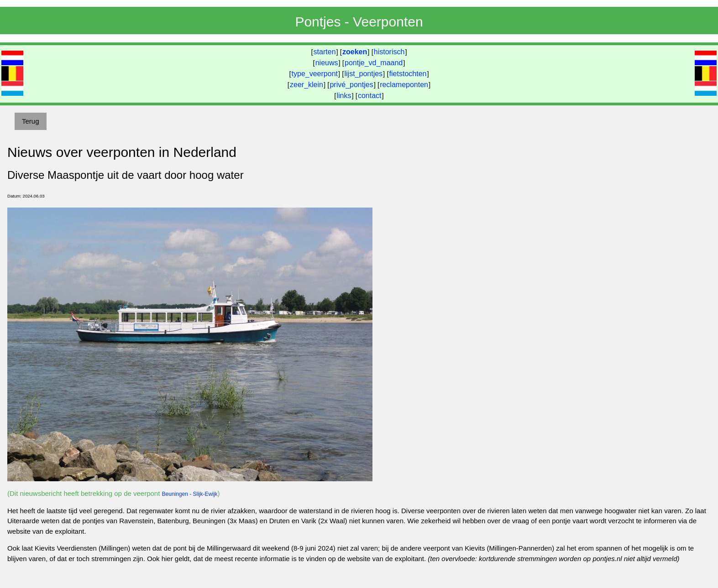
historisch (389, 52)
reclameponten (404, 85)
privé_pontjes (351, 85)
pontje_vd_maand (374, 63)
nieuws (327, 63)
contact (370, 96)
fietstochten (408, 74)
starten (325, 52)
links (344, 96)
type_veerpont (315, 74)
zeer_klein (307, 85)
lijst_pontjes (363, 74)
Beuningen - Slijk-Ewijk (190, 494)
